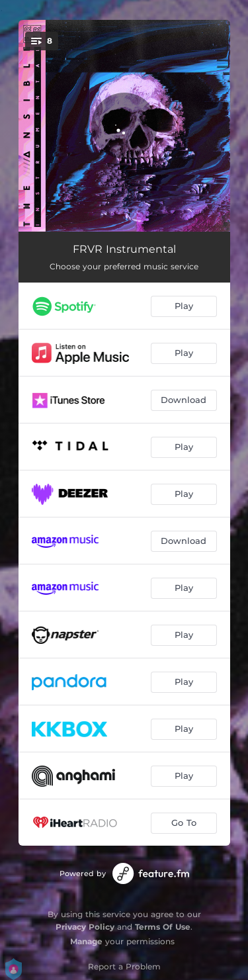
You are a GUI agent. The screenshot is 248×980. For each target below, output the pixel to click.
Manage (86, 941)
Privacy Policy (85, 927)
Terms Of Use (163, 927)
